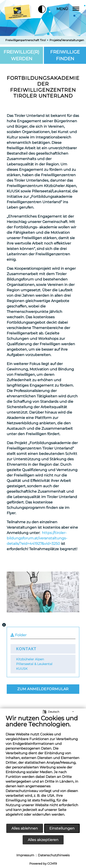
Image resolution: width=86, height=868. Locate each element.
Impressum (25, 855)
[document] (43, 769)
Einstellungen (62, 828)
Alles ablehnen (25, 828)
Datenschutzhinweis (54, 855)
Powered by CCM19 (43, 864)
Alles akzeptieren (43, 840)
